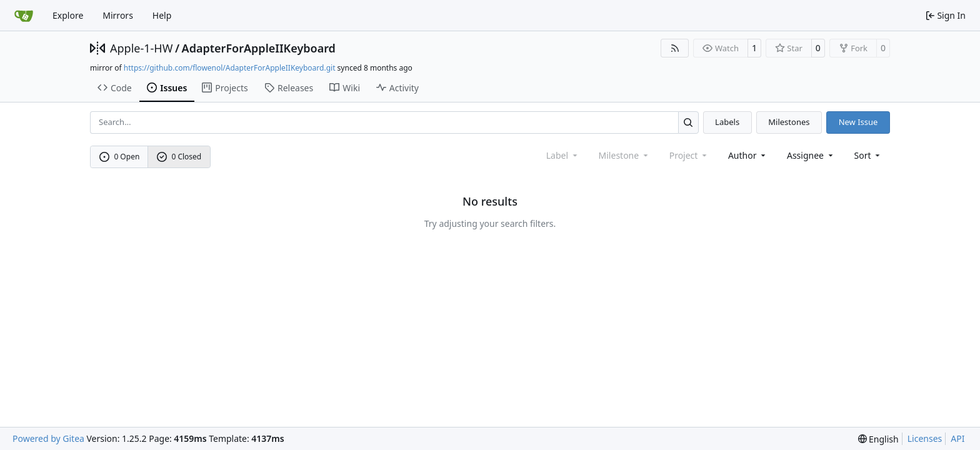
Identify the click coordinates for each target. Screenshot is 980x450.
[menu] (868, 155)
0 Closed (179, 157)
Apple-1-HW (141, 48)
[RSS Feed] (675, 48)
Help (162, 15)
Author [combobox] (748, 155)
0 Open (120, 157)
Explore (68, 15)
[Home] (24, 16)
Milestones (789, 122)
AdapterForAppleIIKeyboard (259, 48)
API (957, 438)
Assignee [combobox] (811, 155)
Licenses (925, 438)
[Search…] (688, 122)
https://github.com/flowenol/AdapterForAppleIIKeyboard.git (230, 68)
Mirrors (118, 15)
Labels (727, 122)
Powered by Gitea (48, 438)
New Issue (858, 122)
